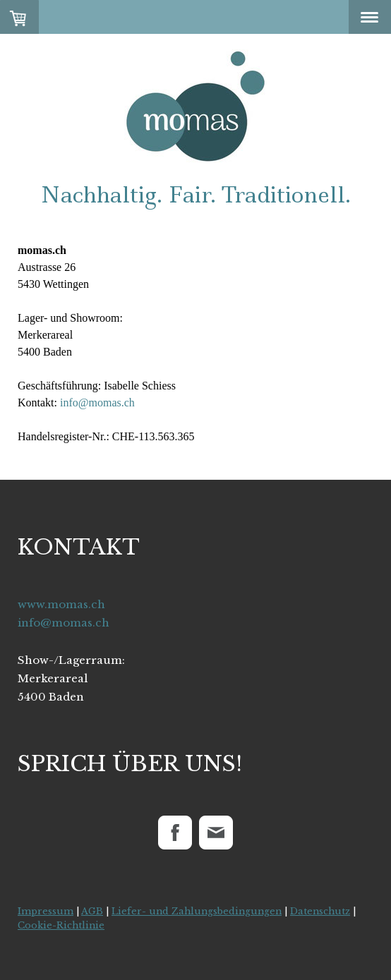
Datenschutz (320, 911)
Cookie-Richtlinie (61, 925)
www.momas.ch (61, 604)
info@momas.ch (97, 403)
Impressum (46, 911)
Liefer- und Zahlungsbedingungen (197, 911)
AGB (92, 911)
